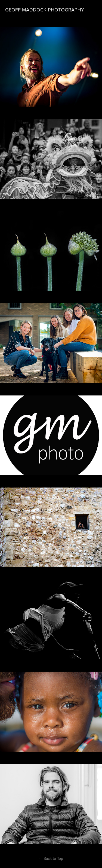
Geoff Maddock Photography (45, 10)
